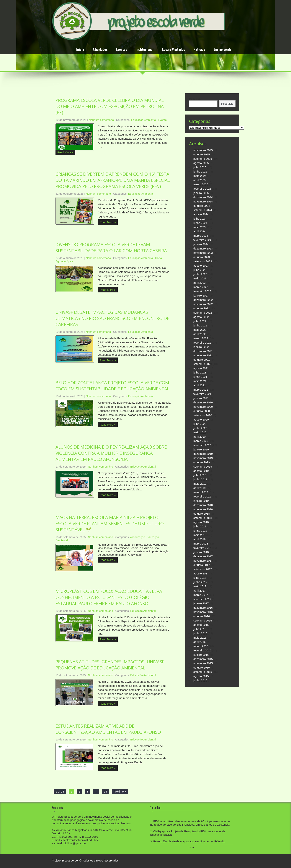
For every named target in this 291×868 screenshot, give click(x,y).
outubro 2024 (202, 206)
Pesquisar (195, 99)
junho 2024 (200, 223)
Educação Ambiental (144, 120)
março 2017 (201, 595)
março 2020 (201, 441)
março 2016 (201, 646)
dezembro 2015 (203, 659)
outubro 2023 (202, 257)
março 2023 (201, 287)
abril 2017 (200, 591)
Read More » (65, 152)
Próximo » (120, 791)
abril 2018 (200, 539)
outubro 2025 (202, 154)
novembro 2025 (203, 150)
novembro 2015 (203, 663)
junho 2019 (200, 479)
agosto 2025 (201, 163)
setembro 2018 (203, 518)
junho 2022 (200, 325)
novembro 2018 (203, 509)
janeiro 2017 (201, 603)
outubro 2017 (202, 565)
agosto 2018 (201, 522)
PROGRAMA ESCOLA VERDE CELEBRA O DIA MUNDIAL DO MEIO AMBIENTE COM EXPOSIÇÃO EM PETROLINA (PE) (110, 106)
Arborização (138, 537)
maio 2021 (200, 381)
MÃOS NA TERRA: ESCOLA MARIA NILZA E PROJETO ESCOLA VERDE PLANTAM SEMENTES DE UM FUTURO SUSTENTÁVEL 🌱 (110, 523)
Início (80, 50)
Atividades (100, 50)
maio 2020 (200, 432)
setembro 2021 (203, 364)
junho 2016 (200, 633)
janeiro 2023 (201, 295)
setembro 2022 (203, 313)
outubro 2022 (202, 308)
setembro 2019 (203, 467)
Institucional (145, 50)
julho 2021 (200, 372)
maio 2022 (200, 330)
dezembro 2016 (203, 608)
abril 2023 (200, 283)
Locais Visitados (174, 50)
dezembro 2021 (203, 351)
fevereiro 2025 (202, 189)
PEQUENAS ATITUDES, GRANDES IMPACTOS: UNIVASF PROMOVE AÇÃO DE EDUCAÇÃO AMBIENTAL (110, 665)
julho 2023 (200, 270)
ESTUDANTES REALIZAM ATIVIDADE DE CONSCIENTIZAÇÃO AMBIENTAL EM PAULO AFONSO (108, 729)
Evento (162, 120)
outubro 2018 (202, 514)
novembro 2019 (203, 458)
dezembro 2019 (203, 454)
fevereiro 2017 (202, 599)
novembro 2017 (203, 561)
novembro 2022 (203, 304)
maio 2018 (200, 535)
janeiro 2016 (201, 655)
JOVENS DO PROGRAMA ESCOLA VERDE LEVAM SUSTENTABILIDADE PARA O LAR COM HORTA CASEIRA (111, 247)
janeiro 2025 (201, 193)
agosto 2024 (201, 214)
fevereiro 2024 (202, 240)
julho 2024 (200, 219)
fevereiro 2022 (202, 343)
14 (106, 791)
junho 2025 (200, 171)
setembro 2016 (203, 620)
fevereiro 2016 (202, 650)
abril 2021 (200, 385)
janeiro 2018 (201, 552)
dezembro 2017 (203, 556)
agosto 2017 (201, 573)
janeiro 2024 (201, 244)
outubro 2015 (202, 667)
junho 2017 (200, 582)
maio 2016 (200, 638)
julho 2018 (200, 526)
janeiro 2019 (201, 501)
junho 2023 (200, 274)
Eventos (122, 50)
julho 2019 (200, 475)
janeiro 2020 (201, 449)
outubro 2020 (202, 411)
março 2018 (201, 543)
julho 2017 (200, 578)
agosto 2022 (201, 317)
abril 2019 (200, 488)
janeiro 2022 (201, 347)
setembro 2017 (203, 569)
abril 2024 (200, 231)
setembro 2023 (203, 261)
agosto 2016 (201, 625)
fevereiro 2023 (202, 291)
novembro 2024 (203, 201)
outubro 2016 (202, 616)
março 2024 (201, 236)
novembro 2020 (203, 407)
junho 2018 (200, 531)
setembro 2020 (203, 415)
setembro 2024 (203, 210)
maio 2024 (200, 227)
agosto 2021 (201, 368)
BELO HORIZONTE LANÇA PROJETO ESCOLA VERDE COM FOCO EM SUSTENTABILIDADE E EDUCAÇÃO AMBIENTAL (112, 386)
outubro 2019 (202, 462)
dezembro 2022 (203, 300)
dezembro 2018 (203, 505)
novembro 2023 (203, 253)
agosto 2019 (201, 471)
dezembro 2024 (203, 197)
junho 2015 (200, 680)
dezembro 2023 (203, 248)
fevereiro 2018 (202, 548)
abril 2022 (200, 334)
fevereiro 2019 (202, 496)
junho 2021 (200, 377)
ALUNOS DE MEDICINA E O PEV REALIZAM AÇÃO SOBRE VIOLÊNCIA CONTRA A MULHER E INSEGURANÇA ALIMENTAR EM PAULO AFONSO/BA (111, 453)
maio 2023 (200, 278)
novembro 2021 (203, 355)
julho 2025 (200, 167)
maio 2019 (200, 484)
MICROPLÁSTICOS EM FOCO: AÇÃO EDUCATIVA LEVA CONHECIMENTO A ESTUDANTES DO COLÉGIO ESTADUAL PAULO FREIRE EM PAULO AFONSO (109, 597)
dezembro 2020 (203, 402)
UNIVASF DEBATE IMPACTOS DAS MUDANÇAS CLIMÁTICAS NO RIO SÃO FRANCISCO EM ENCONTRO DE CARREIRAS (112, 318)
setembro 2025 (203, 159)
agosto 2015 (201, 676)
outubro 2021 (202, 360)
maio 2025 (200, 176)
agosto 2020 (201, 419)
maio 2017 (200, 586)
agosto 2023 (201, 266)
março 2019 (201, 492)
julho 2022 (200, 321)
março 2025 (201, 184)
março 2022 (201, 338)
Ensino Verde (223, 50)
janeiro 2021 (201, 398)
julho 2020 (200, 424)
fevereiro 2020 (202, 445)
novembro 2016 (203, 612)
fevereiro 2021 (202, 394)
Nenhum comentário (101, 120)
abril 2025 (200, 180)
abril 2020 (200, 437)
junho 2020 (200, 428)
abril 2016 (200, 642)
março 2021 (201, 390)
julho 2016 (200, 629)
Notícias (199, 50)
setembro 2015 (203, 672)
